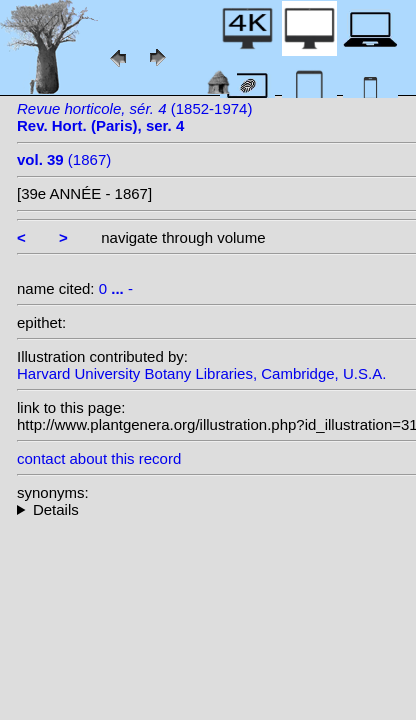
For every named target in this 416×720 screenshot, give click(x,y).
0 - (116, 288)
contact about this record (99, 458)
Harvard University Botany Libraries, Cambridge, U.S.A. (201, 373)
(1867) (64, 159)
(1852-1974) (134, 117)
